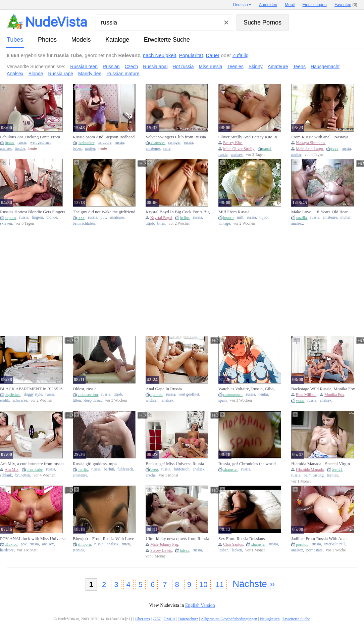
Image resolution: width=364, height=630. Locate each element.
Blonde (36, 74)
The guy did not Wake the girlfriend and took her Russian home (104, 212)
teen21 (337, 469)
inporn (228, 218)
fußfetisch (125, 469)
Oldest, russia (85, 389)
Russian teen (84, 66)
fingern (38, 217)
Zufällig (241, 55)
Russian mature (123, 74)
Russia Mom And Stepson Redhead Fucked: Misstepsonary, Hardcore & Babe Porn (104, 137)
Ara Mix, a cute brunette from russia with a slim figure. (32, 464)
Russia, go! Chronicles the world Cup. (247, 464)
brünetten (23, 475)
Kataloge (117, 40)
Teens (299, 66)
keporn (10, 218)
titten (161, 223)
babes (77, 149)
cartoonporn (233, 395)
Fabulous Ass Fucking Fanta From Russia (30, 137)
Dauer (213, 55)
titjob (150, 223)
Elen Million (306, 395)
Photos (47, 40)
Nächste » (254, 584)
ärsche (20, 149)
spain (223, 400)
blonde (52, 217)
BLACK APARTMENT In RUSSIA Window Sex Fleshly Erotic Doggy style (31, 389)
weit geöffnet (40, 143)
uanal (267, 149)
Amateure (278, 66)
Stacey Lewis (161, 550)
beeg (154, 469)
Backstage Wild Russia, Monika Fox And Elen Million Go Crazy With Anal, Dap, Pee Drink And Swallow (323, 389)
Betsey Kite (232, 143)
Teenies (236, 66)
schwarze (20, 400)
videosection (88, 395)
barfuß (109, 469)
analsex (6, 149)
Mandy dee (90, 74)
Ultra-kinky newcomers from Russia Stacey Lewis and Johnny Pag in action (177, 539)
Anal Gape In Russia (164, 389)
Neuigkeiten (270, 619)
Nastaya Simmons (310, 143)
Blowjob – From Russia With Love (103, 538)
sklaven (6, 223)
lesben (223, 550)
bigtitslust (13, 395)
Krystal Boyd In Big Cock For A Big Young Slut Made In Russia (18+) (178, 212)
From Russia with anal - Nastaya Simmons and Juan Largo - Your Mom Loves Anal (320, 137)
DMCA (169, 619)
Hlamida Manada (310, 469)
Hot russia (183, 66)
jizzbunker (86, 143)
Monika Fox (334, 395)
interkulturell (335, 544)
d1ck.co (11, 544)
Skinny (256, 66)
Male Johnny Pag (164, 544)
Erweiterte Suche (167, 40)
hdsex (185, 550)
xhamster (158, 143)
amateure (153, 149)
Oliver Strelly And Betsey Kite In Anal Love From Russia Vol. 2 (248, 137)
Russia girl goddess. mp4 (95, 464)
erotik (5, 400)
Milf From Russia (234, 212)
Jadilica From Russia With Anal (319, 538)
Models (81, 40)
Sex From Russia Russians (242, 538)
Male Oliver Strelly (239, 149)
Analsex (15, 74)
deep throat (93, 400)
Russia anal (155, 66)
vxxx (300, 401)
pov (103, 217)
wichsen (152, 400)
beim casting (314, 475)
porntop (302, 544)
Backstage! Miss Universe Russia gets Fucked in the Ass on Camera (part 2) (175, 464)
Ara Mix (12, 469)
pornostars (315, 550)
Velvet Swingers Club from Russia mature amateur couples (176, 137)
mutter (90, 149)
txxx (335, 149)
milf (240, 217)
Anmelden (268, 5)
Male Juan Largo (309, 149)
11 (220, 584)
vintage (224, 223)
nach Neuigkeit (160, 55)
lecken (237, 550)
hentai (263, 394)
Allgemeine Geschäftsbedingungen (229, 619)
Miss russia (211, 66)
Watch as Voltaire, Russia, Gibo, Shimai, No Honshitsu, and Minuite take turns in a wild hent (249, 389)
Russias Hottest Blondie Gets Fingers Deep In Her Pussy (33, 212)
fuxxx (9, 143)
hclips (185, 218)
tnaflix (83, 469)
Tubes (15, 40)
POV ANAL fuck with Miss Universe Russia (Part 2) (33, 539)
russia (22, 143)
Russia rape (61, 74)
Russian (111, 66)
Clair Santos (233, 544)
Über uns (143, 619)
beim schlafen (84, 223)
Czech (132, 66)
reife (167, 149)
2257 (157, 619)
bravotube (35, 469)
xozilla (301, 218)
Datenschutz (188, 619)
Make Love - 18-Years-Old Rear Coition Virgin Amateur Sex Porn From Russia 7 (320, 212)
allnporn (84, 544)
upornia (157, 395)
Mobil (290, 5)
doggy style (33, 394)
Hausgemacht (325, 66)
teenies (332, 475)
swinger (175, 143)
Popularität (191, 55)
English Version (200, 605)
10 (203, 584)
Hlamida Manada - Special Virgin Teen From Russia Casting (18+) (321, 464)
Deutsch (241, 5)
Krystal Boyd (161, 218)
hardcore (105, 143)
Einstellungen (315, 5)
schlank (6, 475)
